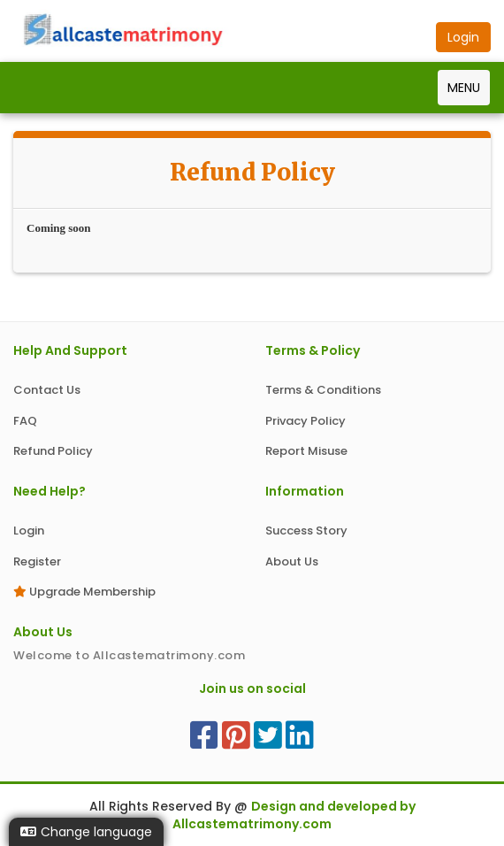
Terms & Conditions (323, 390)
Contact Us (47, 390)
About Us (292, 561)
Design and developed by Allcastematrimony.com (294, 815)
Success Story (306, 531)
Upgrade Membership (84, 592)
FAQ (25, 421)
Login (29, 531)
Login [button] (463, 37)
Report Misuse (306, 451)
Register (37, 561)
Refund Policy (53, 451)
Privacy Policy (305, 421)
